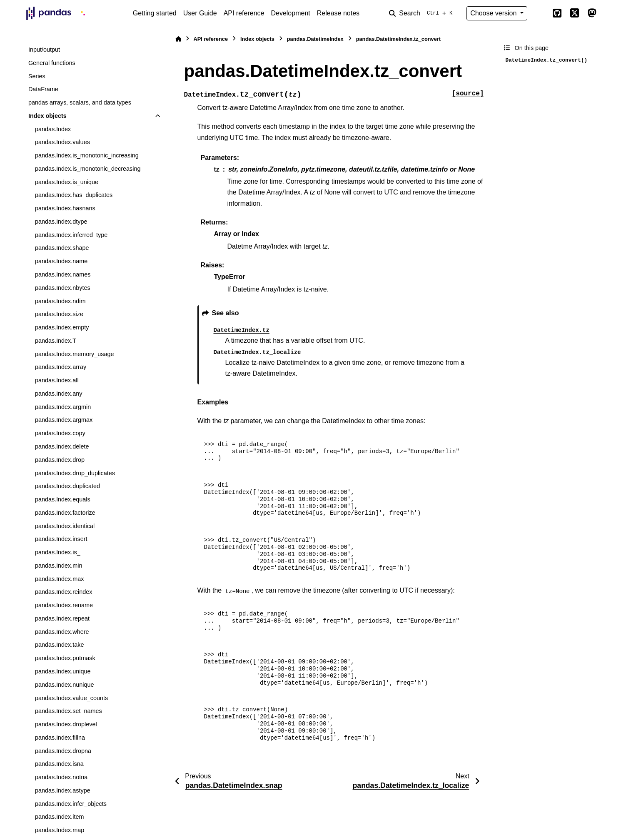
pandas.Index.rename (64, 605)
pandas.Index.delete (62, 446)
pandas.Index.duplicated (67, 486)
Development (290, 13)
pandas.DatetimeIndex (315, 39)
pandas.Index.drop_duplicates (75, 473)
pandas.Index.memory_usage (75, 354)
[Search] (422, 13)
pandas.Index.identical (65, 526)
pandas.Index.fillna (60, 738)
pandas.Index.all (57, 380)
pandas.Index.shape (62, 248)
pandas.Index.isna (59, 764)
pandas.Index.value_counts (71, 698)
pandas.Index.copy (60, 433)
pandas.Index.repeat (62, 618)
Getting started (155, 13)
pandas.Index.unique (63, 671)
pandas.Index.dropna (63, 751)
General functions (52, 63)
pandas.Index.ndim (60, 301)
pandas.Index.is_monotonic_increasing (87, 155)
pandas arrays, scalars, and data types (80, 102)
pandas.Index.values (62, 142)
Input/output (44, 50)
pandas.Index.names (63, 274)
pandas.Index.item (60, 817)
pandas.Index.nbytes (63, 288)
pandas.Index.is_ (58, 552)
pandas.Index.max (60, 579)
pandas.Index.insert (61, 539)
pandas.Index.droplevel (66, 724)
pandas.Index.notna (61, 777)
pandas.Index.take (60, 645)
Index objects (47, 116)
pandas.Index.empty (62, 327)
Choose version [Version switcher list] (494, 13)
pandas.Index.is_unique (67, 182)
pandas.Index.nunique (65, 685)
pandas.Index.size (59, 314)
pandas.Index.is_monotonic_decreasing (88, 169)
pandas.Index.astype (63, 790)
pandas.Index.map (60, 830)
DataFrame (43, 89)
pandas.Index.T (56, 341)
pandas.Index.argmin (63, 407)
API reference (244, 13)
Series (37, 76)
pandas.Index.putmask (65, 658)
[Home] (178, 39)
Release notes (338, 13)
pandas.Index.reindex (64, 592)
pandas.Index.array (61, 367)
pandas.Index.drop (60, 460)
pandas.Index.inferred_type (71, 235)
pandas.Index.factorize (65, 513)
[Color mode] (540, 13)
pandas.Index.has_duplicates (74, 195)
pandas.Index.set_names (69, 711)
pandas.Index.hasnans (65, 208)
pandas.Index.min (59, 566)
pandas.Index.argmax (64, 420)
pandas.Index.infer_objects (71, 804)
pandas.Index (53, 129)
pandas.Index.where (62, 632)
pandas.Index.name (61, 261)
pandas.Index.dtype (61, 222)
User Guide (200, 13)
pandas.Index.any (59, 394)
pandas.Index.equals (63, 499)
